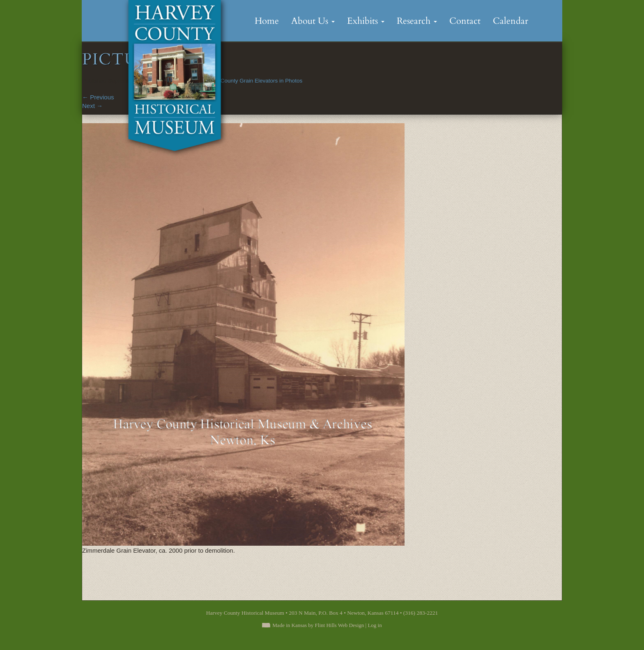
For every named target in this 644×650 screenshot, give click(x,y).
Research (417, 21)
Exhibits (366, 21)
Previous (98, 97)
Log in (375, 625)
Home (267, 21)
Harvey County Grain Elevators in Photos (252, 81)
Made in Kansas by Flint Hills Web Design (318, 625)
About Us (313, 21)
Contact (465, 21)
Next (92, 106)
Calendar (511, 21)
